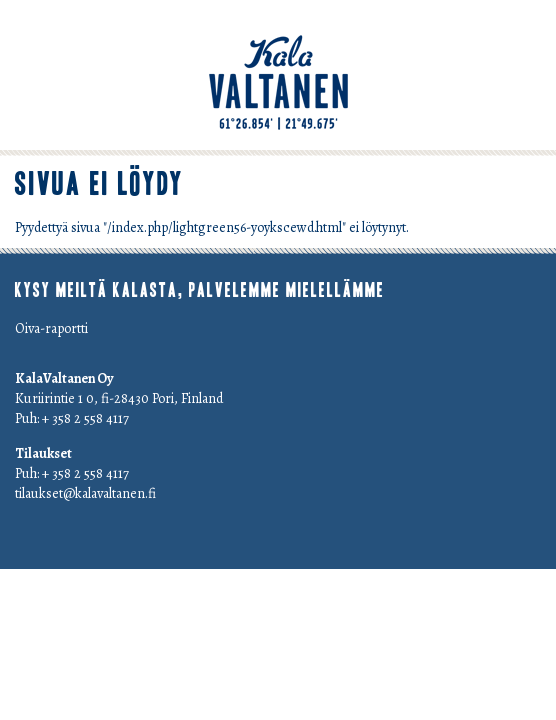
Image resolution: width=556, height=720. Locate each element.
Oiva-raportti (51, 328)
